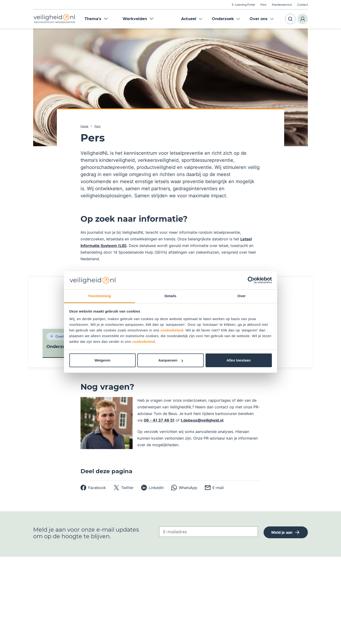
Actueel (189, 19)
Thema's (96, 19)
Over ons (259, 19)
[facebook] (93, 488)
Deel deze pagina (106, 471)
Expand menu (201, 19)
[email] (214, 488)
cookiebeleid (172, 330)
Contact (303, 5)
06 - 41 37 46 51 (159, 420)
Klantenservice (282, 5)
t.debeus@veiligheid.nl (202, 420)
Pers (263, 5)
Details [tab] (170, 296)
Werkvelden (138, 19)
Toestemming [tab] (99, 296)
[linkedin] (152, 488)
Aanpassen (171, 360)
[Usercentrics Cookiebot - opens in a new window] (251, 280)
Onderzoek (223, 19)
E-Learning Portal (243, 5)
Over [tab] (242, 296)
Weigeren (102, 360)
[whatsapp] (184, 488)
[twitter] (123, 488)
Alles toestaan (239, 360)
